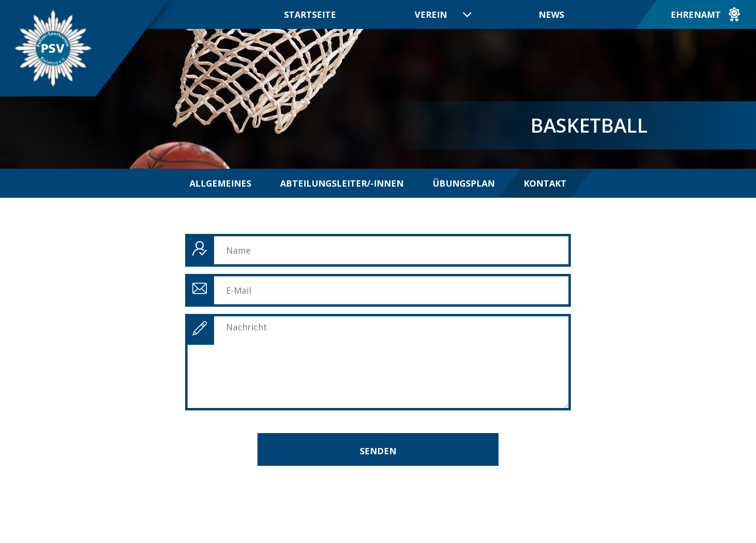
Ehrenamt (696, 14)
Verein (431, 14)
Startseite (310, 14)
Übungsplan (464, 183)
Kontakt (545, 183)
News (551, 14)
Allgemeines (220, 183)
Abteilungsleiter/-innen (342, 183)
